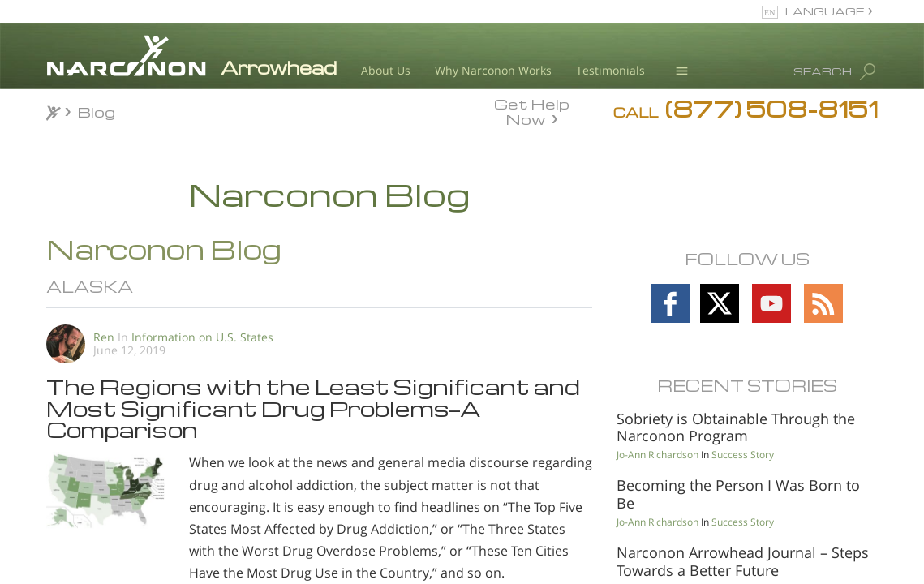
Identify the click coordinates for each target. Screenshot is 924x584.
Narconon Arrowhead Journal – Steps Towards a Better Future (743, 561)
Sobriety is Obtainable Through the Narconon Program (736, 427)
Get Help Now (532, 110)
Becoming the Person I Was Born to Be (738, 494)
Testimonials (610, 70)
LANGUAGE (825, 11)
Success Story (743, 455)
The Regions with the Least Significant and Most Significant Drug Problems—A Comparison (313, 408)
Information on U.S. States (202, 337)
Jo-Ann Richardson (658, 455)
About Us (386, 70)
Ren (104, 337)
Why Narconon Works (493, 70)
